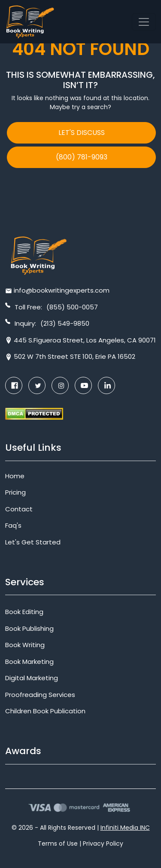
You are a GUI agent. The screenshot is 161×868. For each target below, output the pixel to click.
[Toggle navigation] (144, 22)
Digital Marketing (32, 678)
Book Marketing (29, 662)
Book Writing (25, 645)
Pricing (15, 492)
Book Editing (24, 612)
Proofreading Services (40, 695)
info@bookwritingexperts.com (62, 290)
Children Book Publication (45, 711)
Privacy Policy (103, 844)
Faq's (13, 525)
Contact (19, 509)
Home (15, 476)
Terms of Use (58, 844)
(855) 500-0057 (72, 307)
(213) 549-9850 (65, 323)
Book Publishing (29, 628)
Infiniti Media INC (125, 828)
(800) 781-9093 (82, 157)
